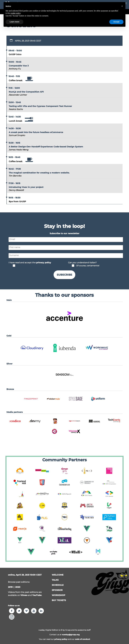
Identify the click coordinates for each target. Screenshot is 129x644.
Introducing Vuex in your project (26, 187)
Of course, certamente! (88, 266)
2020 (18, 587)
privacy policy (61, 639)
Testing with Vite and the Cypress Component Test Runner (40, 106)
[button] (64, 326)
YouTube (37, 595)
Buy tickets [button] (59, 600)
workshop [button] (59, 595)
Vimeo (24, 595)
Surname (14, 255)
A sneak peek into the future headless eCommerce (36, 132)
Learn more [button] (14, 22)
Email (12, 239)
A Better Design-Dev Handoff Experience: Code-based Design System (46, 147)
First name (15, 247)
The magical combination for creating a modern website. (39, 173)
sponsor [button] (57, 590)
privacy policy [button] (44, 263)
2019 (10, 587)
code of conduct (82, 639)
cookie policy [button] (15, 13)
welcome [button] (58, 575)
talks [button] (55, 580)
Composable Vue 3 (19, 66)
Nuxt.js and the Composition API (26, 92)
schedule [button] (58, 585)
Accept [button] (116, 22)
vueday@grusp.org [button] (71, 635)
